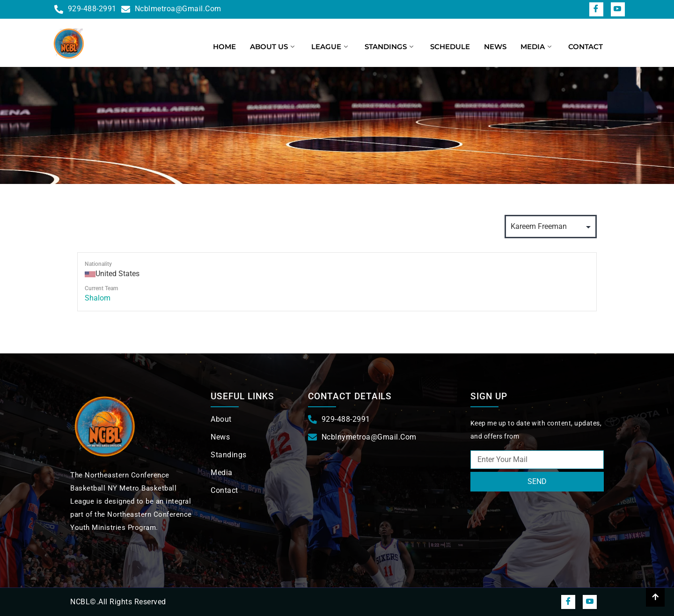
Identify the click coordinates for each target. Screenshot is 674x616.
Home (224, 47)
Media (536, 47)
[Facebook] (596, 9)
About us (272, 47)
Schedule (450, 47)
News (495, 47)
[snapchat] (618, 9)
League (330, 47)
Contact (586, 47)
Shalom (98, 298)
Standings (389, 47)
